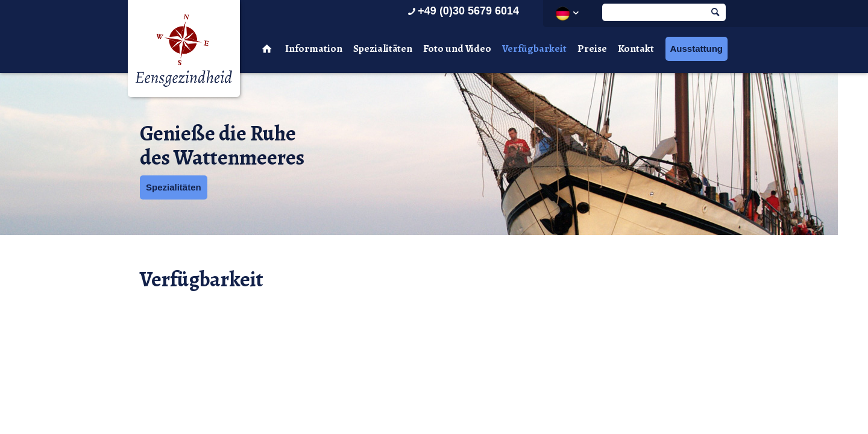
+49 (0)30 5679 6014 (462, 11)
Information (314, 49)
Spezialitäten (383, 49)
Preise (592, 49)
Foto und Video (457, 49)
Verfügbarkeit (534, 49)
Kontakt (636, 49)
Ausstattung (697, 49)
